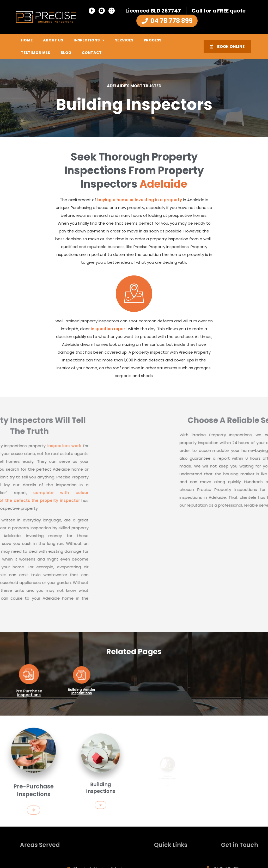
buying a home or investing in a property (140, 200)
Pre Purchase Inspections (29, 688)
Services (124, 40)
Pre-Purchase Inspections (33, 783)
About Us (53, 40)
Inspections (89, 40)
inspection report (109, 329)
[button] (33, 795)
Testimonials (35, 53)
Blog (66, 53)
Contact (92, 53)
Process (153, 40)
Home (27, 40)
